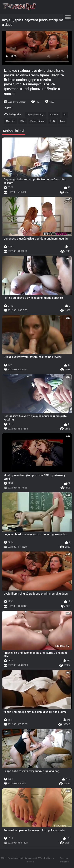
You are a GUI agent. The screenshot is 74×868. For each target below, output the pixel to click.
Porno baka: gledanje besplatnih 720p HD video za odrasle (31, 860)
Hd (65, 115)
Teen (62, 121)
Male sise (11, 121)
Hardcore (54, 115)
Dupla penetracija (36, 115)
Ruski (52, 121)
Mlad (23, 121)
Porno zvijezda (37, 121)
